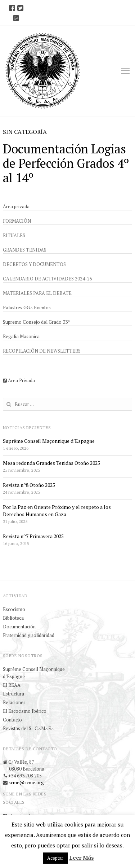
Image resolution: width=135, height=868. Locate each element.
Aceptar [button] (55, 858)
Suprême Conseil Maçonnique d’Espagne (49, 441)
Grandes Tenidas (25, 250)
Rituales (14, 235)
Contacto (12, 720)
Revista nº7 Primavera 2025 (33, 536)
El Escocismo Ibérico (25, 711)
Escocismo (14, 609)
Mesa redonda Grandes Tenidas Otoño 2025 (51, 463)
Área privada (16, 206)
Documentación (19, 627)
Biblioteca (13, 618)
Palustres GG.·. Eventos (27, 307)
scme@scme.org (26, 782)
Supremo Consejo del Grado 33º (36, 322)
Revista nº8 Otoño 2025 (29, 485)
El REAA (12, 685)
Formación (17, 221)
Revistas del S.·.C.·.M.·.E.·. (29, 728)
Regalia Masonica (21, 336)
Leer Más (82, 858)
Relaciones (14, 702)
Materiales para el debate (37, 293)
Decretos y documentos (34, 264)
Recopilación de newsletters (42, 351)
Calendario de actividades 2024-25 (48, 279)
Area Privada (19, 380)
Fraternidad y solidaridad (29, 635)
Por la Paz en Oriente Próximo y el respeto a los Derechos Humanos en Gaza (57, 511)
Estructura (13, 694)
